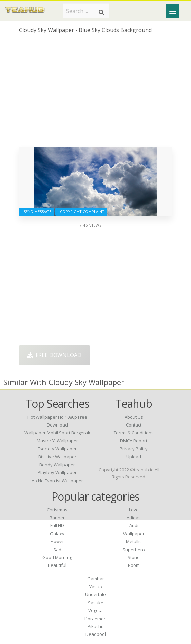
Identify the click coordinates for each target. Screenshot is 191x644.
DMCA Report (134, 441)
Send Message (36, 212)
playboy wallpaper (57, 472)
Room (134, 565)
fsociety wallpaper (57, 449)
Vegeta (95, 610)
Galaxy (57, 534)
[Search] (101, 12)
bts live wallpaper (57, 457)
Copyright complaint (81, 212)
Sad (57, 550)
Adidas (134, 518)
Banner (57, 518)
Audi (134, 525)
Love (134, 510)
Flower (57, 541)
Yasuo (96, 587)
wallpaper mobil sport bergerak (57, 433)
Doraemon (95, 619)
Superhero (134, 550)
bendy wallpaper (57, 465)
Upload (134, 457)
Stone (134, 557)
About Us (134, 417)
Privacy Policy (134, 449)
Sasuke (96, 603)
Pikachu (96, 626)
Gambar (96, 579)
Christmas (57, 510)
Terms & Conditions (134, 433)
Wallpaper (134, 534)
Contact (134, 425)
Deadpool (96, 634)
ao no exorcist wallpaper (57, 481)
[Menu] (173, 11)
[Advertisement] (95, 93)
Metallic (134, 541)
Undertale (95, 594)
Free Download (54, 355)
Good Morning (57, 557)
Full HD (57, 525)
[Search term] (86, 11)
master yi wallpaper (57, 441)
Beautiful (57, 565)
